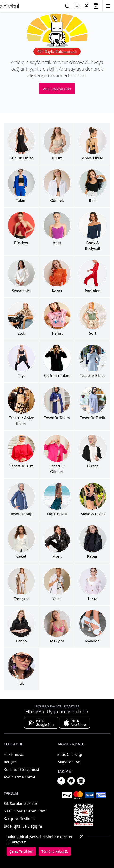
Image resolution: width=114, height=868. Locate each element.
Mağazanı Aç (69, 762)
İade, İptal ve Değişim (23, 826)
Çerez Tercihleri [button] (21, 851)
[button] (81, 845)
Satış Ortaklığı (70, 754)
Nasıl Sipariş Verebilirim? (25, 811)
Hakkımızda (14, 754)
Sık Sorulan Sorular (20, 804)
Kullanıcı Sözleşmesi (21, 770)
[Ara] (68, 6)
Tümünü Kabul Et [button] (55, 851)
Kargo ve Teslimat (19, 819)
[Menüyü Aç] (108, 6)
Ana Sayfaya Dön (57, 89)
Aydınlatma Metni (19, 777)
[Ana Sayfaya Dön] (9, 6)
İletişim (10, 762)
